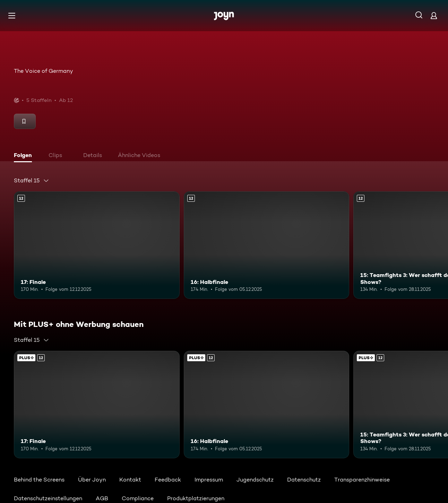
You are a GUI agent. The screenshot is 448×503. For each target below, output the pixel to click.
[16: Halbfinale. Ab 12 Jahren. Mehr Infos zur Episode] (267, 245)
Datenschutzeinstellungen (48, 498)
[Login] (434, 15)
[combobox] (32, 181)
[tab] (25, 156)
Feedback (168, 480)
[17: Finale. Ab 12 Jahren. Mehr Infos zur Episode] (97, 245)
